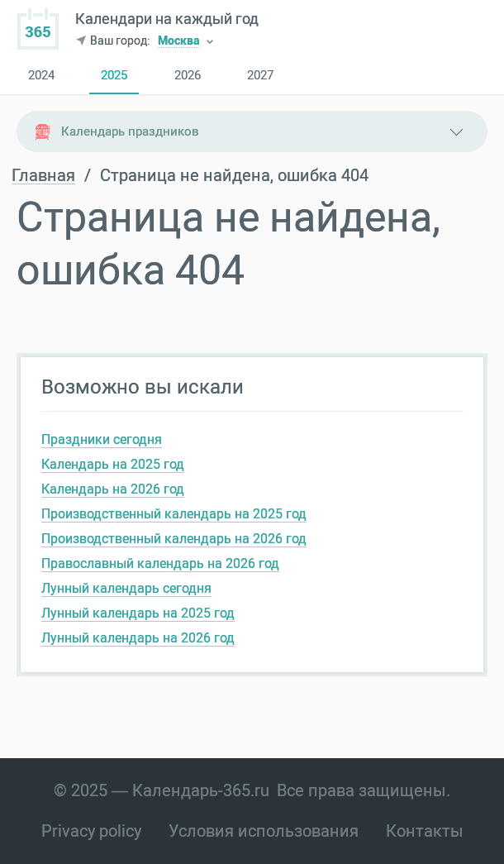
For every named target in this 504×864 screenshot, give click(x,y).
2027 (260, 76)
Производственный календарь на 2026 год (174, 539)
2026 (188, 76)
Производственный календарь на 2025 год (174, 514)
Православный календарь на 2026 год (160, 563)
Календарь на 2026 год (113, 489)
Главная (43, 176)
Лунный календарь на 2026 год (138, 638)
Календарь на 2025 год (113, 464)
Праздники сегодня (102, 439)
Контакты (425, 831)
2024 (41, 76)
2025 (114, 76)
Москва (179, 42)
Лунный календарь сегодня (126, 588)
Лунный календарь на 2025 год (138, 613)
